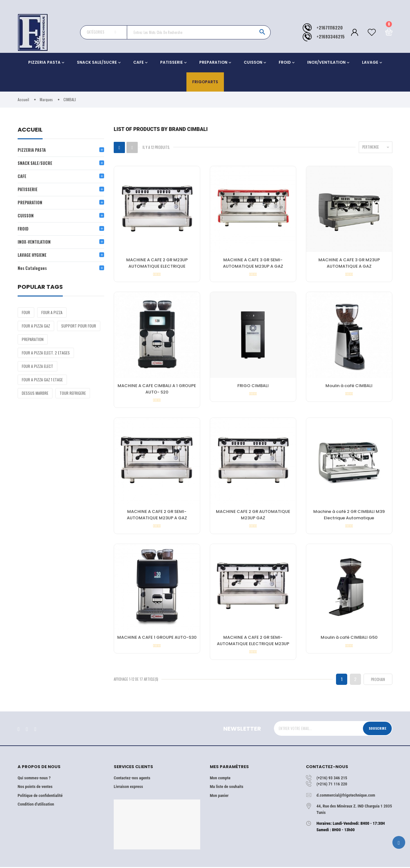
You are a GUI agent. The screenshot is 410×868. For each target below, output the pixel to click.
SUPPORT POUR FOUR (79, 327)
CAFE (139, 62)
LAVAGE (370, 62)
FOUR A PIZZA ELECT (37, 368)
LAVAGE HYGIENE (32, 256)
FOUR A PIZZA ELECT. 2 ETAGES (46, 354)
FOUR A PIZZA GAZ (36, 327)
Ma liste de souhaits (227, 788)
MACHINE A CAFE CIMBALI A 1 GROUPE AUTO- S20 (157, 389)
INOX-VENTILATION (35, 243)
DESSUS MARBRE (35, 395)
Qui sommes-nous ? (34, 779)
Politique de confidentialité (40, 796)
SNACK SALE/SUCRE (97, 62)
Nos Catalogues (33, 269)
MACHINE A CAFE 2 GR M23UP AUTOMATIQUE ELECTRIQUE (157, 263)
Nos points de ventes (35, 788)
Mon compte (220, 779)
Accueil (30, 130)
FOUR (26, 314)
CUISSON (253, 62)
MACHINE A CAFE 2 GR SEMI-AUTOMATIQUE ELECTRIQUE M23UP (253, 641)
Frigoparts (205, 82)
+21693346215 (331, 37)
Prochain (378, 680)
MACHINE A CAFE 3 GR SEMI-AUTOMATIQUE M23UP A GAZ (253, 263)
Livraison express (128, 788)
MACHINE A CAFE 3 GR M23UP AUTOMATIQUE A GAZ (349, 263)
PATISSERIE (172, 62)
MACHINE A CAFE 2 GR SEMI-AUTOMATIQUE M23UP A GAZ (157, 515)
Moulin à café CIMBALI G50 (349, 638)
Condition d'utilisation (36, 805)
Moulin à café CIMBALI (349, 386)
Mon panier (219, 796)
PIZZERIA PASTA (44, 62)
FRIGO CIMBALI (253, 386)
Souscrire (377, 729)
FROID (285, 62)
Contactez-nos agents (132, 779)
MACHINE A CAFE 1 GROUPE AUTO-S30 (157, 638)
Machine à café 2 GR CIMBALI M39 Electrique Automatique (349, 515)
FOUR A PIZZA (52, 314)
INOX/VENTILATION (326, 62)
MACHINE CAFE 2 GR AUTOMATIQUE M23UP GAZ (253, 515)
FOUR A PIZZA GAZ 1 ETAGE (42, 381)
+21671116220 (330, 28)
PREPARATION (213, 62)
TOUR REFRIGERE (73, 395)
